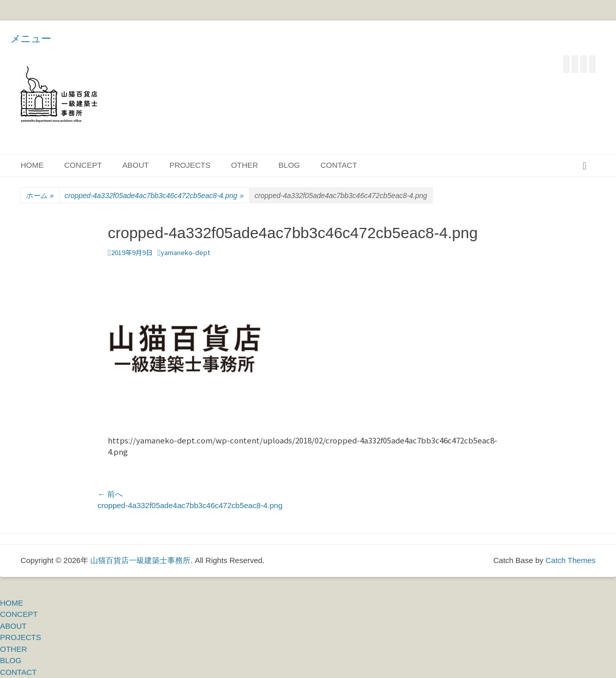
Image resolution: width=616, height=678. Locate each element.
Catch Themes (571, 560)
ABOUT (136, 165)
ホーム (40, 196)
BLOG (290, 165)
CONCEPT (83, 165)
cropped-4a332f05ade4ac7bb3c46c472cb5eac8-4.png (154, 196)
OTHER (245, 165)
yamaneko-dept (185, 252)
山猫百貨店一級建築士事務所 (140, 560)
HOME (32, 165)
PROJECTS (190, 165)
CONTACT (339, 165)
